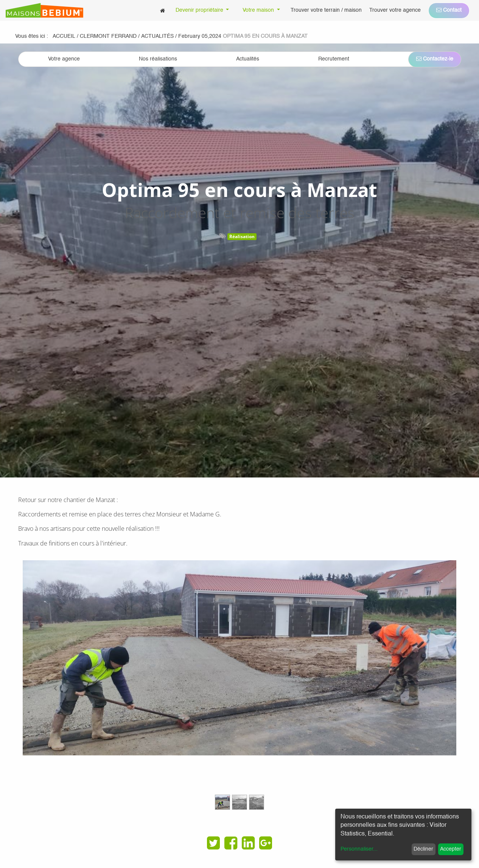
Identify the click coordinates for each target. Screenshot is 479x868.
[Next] (424, 688)
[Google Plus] (266, 843)
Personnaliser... (359, 849)
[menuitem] (163, 10)
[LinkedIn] (248, 843)
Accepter (451, 849)
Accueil (64, 36)
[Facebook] (231, 843)
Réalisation (242, 236)
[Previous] (55, 688)
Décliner (423, 849)
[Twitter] (213, 843)
